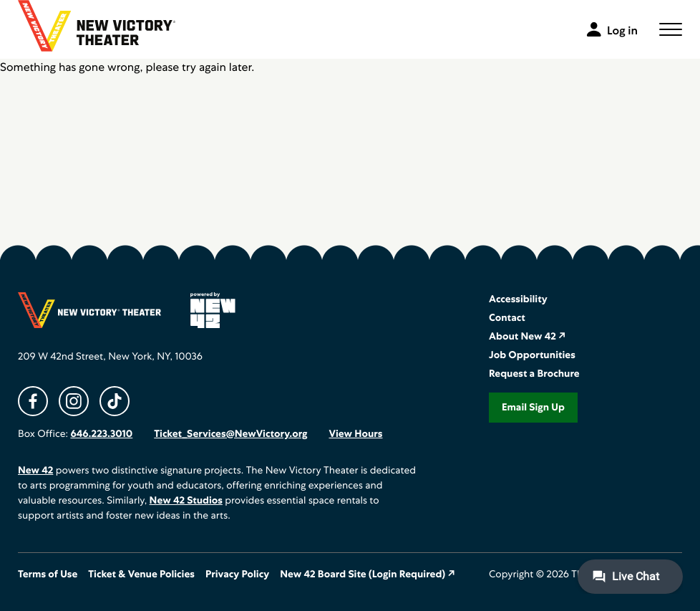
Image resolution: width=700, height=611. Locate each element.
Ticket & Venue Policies (141, 574)
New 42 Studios (186, 501)
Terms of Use (48, 574)
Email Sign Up (533, 408)
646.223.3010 (101, 434)
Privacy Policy (237, 574)
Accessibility (518, 299)
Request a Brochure (534, 374)
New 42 (35, 471)
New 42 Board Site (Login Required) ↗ (368, 574)
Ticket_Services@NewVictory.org (230, 434)
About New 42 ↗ (528, 337)
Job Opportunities (532, 355)
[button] (671, 29)
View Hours (355, 434)
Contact (507, 318)
